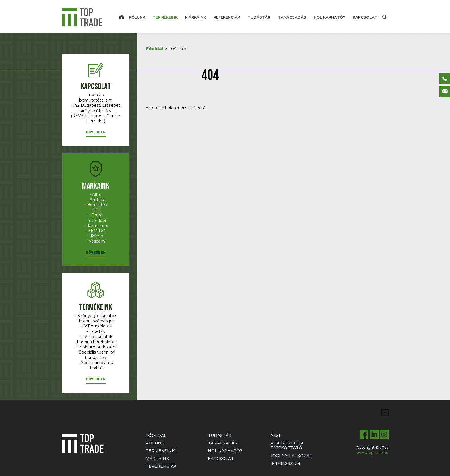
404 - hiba (179, 49)
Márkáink (196, 17)
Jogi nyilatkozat (291, 456)
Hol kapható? (329, 17)
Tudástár (259, 17)
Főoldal (155, 49)
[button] (96, 133)
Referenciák (227, 17)
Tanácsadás (292, 17)
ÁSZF (276, 436)
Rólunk (137, 17)
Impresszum (285, 463)
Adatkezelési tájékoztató (287, 445)
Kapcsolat (365, 17)
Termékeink (165, 17)
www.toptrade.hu (373, 453)
